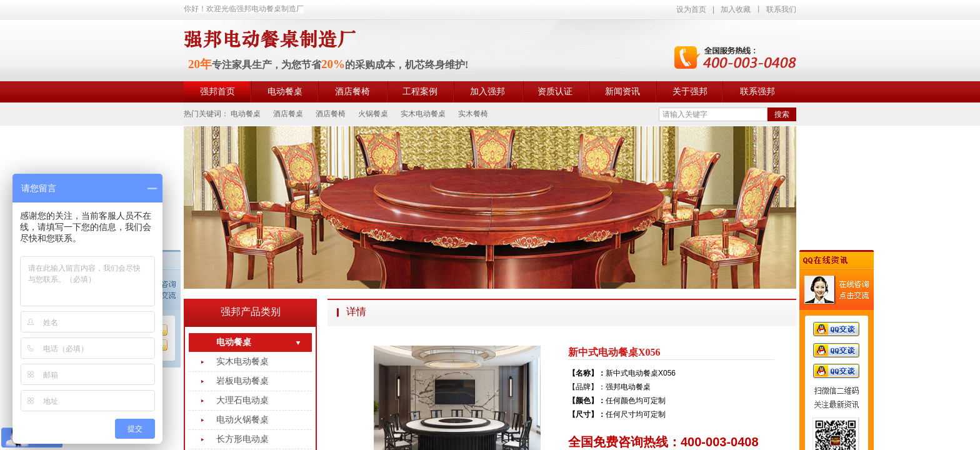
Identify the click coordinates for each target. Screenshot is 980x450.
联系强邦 (757, 92)
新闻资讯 (622, 92)
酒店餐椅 (352, 92)
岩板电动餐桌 (242, 381)
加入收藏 (736, 9)
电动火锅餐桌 (242, 420)
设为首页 (691, 9)
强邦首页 (217, 92)
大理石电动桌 (242, 400)
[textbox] (713, 114)
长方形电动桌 (242, 439)
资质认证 (555, 92)
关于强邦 (690, 92)
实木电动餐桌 (242, 362)
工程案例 (420, 92)
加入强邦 (487, 92)
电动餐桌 (285, 92)
